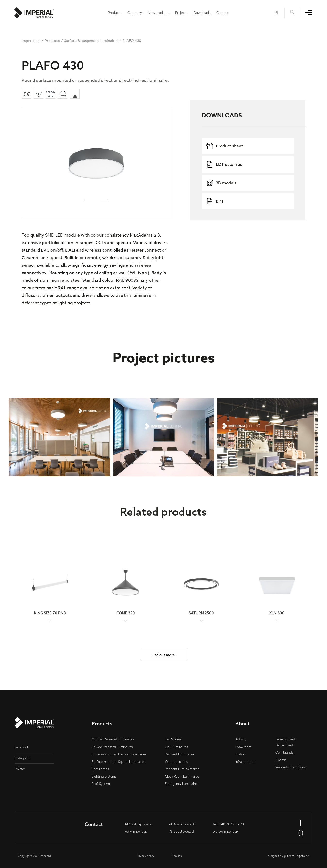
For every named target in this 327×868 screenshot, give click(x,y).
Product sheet (225, 146)
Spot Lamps (100, 769)
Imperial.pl (31, 41)
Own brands (284, 752)
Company (135, 13)
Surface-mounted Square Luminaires (118, 762)
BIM (215, 201)
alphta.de (303, 856)
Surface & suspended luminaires (91, 41)
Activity (241, 739)
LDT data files (224, 164)
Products (115, 13)
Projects (181, 13)
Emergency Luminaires (182, 784)
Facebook (22, 747)
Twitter (20, 769)
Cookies (177, 856)
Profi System (101, 784)
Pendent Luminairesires (182, 769)
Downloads (202, 13)
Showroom (243, 747)
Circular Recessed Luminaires (113, 739)
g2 (286, 856)
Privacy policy (145, 856)
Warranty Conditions (290, 767)
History (241, 754)
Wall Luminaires (176, 747)
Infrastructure (245, 762)
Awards (281, 760)
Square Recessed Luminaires (112, 747)
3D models (221, 183)
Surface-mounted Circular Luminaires (119, 754)
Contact (222, 13)
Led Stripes (173, 739)
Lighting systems (104, 776)
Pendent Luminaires (180, 754)
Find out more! (163, 655)
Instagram (22, 758)
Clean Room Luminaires (182, 776)
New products (159, 13)
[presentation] (89, 201)
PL (277, 13)
